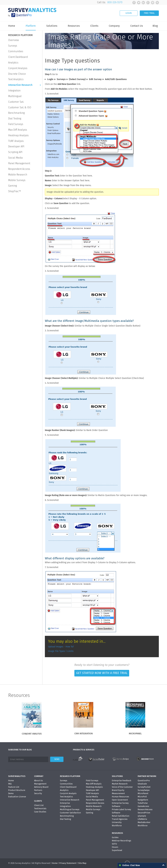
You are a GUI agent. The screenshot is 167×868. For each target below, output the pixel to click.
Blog (155, 26)
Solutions (52, 26)
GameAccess (143, 806)
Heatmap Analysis (18, 135)
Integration (14, 91)
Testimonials (40, 808)
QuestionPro (144, 781)
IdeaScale (142, 784)
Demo (11, 793)
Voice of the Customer (122, 787)
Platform (31, 26)
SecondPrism (144, 813)
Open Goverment (120, 800)
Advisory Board (41, 787)
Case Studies (40, 812)
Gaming (13, 186)
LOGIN (129, 13)
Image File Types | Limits (61, 651)
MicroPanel (143, 793)
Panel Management (19, 163)
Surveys (13, 46)
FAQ (10, 784)
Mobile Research (18, 175)
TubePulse (143, 803)
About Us (38, 781)
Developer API (16, 146)
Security (38, 793)
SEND (57, 759)
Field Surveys (16, 124)
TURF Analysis (16, 141)
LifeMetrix (142, 819)
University (117, 822)
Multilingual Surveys (70, 809)
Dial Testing (15, 119)
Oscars (115, 847)
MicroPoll (142, 797)
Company (114, 26)
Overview (13, 40)
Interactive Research (20, 85)
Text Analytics (16, 79)
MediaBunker (144, 822)
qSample (142, 816)
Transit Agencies (120, 819)
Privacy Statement (68, 863)
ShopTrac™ (15, 191)
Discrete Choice (17, 74)
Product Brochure (17, 790)
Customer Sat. (16, 102)
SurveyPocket (144, 787)
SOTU (114, 844)
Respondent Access (19, 169)
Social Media (15, 158)
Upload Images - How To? (61, 647)
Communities (16, 51)
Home (12, 26)
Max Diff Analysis (18, 130)
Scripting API (15, 152)
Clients (94, 26)
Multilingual (15, 96)
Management (40, 784)
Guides (115, 837)
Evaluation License (17, 797)
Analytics (13, 63)
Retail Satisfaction (121, 816)
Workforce (117, 825)
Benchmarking (16, 113)
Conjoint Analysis (18, 68)
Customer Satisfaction (70, 813)
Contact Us (137, 26)
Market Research (120, 784)
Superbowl (117, 850)
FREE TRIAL (149, 13)
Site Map (82, 863)
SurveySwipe (144, 790)
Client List (39, 805)
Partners (38, 790)
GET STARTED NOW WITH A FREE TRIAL (102, 673)
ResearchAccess (145, 809)
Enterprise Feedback (122, 781)
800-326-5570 (115, 2)
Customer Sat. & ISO (20, 107)
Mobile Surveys (17, 180)
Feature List (14, 787)
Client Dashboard (18, 57)
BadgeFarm (143, 800)
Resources (74, 26)
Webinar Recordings (121, 841)
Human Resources (120, 797)
